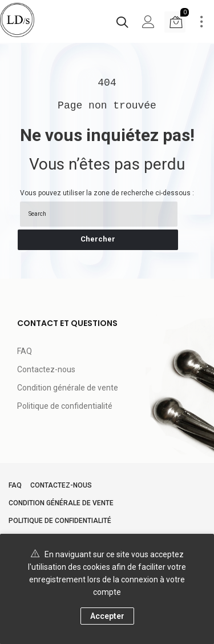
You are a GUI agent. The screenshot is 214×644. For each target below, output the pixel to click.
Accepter (107, 616)
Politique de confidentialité (65, 406)
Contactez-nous (46, 369)
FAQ (25, 351)
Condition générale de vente (68, 388)
